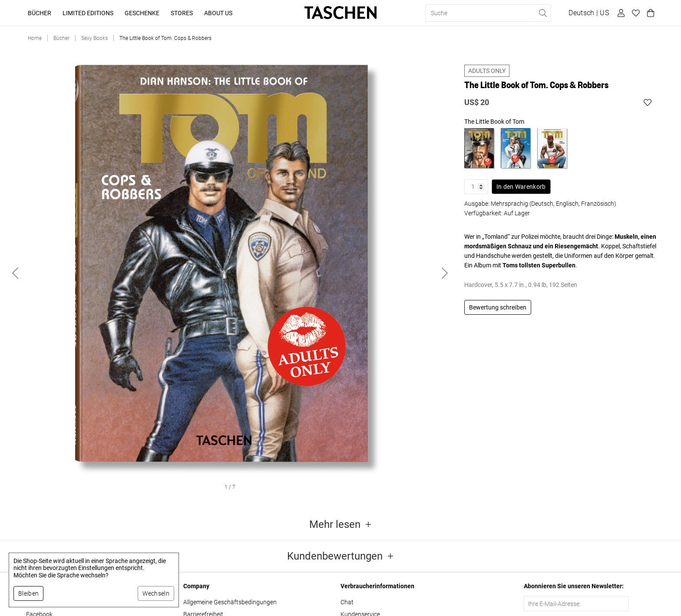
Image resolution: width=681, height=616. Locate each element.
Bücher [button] (40, 13)
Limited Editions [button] (88, 13)
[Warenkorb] (649, 13)
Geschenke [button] (142, 13)
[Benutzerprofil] (620, 13)
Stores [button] (182, 13)
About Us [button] (218, 13)
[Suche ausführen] (542, 13)
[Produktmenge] (476, 187)
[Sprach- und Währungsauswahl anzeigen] (589, 13)
